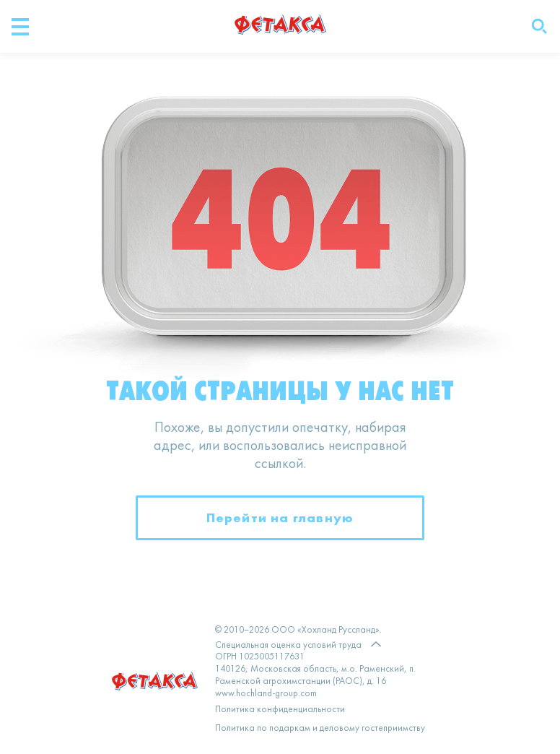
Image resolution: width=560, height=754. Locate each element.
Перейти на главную (280, 517)
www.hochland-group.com (266, 694)
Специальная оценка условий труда (288, 645)
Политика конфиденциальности (280, 710)
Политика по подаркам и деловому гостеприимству (320, 729)
